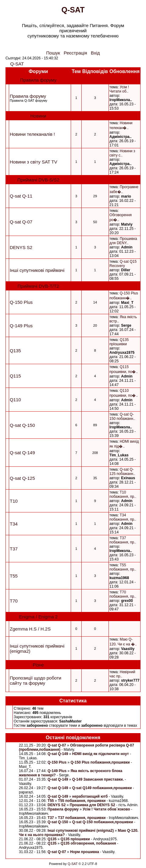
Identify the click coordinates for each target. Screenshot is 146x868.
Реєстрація (75, 53)
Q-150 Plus (21, 302)
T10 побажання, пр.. (123, 494)
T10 (14, 501)
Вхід (95, 53)
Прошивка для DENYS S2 (93, 805)
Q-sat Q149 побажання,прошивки (102, 788)
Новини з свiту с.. (122, 153)
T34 (14, 524)
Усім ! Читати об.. (119, 89)
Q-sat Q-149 (22, 453)
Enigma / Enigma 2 (38, 617)
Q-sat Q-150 (22, 425)
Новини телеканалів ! (32, 134)
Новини (38, 116)
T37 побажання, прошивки (82, 818)
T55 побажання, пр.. (123, 567)
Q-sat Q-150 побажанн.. (122, 416)
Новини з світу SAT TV (34, 162)
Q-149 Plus (21, 326)
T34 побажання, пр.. (123, 517)
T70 (14, 601)
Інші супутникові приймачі (37, 270)
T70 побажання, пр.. (123, 594)
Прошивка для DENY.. (123, 241)
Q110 (15, 400)
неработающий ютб (91, 796)
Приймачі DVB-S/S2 (38, 180)
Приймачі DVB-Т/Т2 (38, 286)
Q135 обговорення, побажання (88, 843)
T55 (14, 576)
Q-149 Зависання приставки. (98, 779)
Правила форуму (38, 80)
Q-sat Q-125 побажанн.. (122, 472)
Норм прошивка (85, 852)
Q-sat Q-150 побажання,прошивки (103, 822)
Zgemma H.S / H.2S (30, 629)
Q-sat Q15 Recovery (123, 264)
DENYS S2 (21, 247)
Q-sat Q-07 (21, 222)
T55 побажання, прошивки (82, 801)
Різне (38, 665)
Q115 (15, 376)
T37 (14, 549)
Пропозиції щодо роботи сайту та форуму (36, 680)
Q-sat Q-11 (21, 196)
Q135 (15, 351)
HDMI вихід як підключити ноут (101, 754)
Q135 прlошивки (119, 342)
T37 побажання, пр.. (123, 540)
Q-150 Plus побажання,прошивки (101, 762)
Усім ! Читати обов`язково (106, 809)
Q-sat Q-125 (22, 478)
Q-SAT (17, 64)
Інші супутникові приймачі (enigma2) (81, 831)
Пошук (53, 53)
